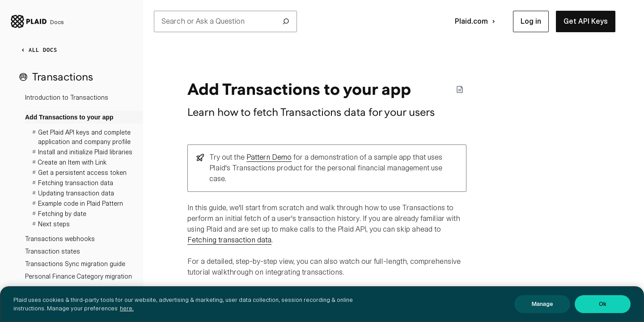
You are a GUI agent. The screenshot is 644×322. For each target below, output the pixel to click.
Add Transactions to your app (69, 117)
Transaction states (53, 251)
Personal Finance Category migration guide (78, 283)
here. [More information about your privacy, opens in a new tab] (127, 308)
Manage (542, 304)
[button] (531, 21)
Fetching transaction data (229, 240)
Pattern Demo (269, 157)
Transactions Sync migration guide (75, 264)
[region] (322, 304)
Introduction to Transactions (67, 97)
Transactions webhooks (60, 239)
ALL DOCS (38, 50)
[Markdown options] (460, 89)
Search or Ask (225, 21)
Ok (603, 304)
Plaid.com (477, 21)
